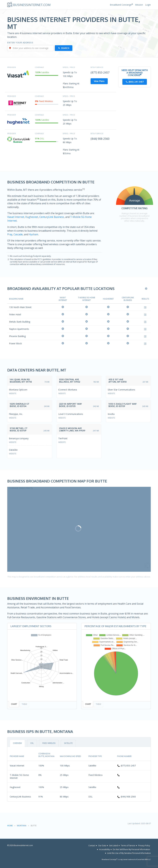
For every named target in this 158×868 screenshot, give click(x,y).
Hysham (34, 234)
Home (10, 826)
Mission (139, 5)
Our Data (102, 846)
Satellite (68, 743)
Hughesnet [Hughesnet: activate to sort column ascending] (108, 299)
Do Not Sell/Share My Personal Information (131, 849)
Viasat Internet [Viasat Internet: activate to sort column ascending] (63, 299)
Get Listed (113, 846)
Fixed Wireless (49, 743)
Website (13, 393)
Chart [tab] (14, 704)
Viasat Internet (16, 217)
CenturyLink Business (53, 217)
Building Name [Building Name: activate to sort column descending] (16, 299)
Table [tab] (24, 704)
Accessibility (105, 849)
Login (148, 5)
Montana (22, 826)
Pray (10, 234)
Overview (17, 743)
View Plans (99, 81)
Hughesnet (32, 217)
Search (65, 48)
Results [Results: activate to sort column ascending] (145, 299)
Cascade (18, 234)
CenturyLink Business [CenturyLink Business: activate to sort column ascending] (128, 299)
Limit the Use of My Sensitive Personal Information (129, 853)
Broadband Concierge (121, 5)
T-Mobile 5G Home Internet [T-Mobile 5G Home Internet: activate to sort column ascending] (86, 299)
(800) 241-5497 (136, 82)
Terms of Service (128, 846)
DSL (32, 743)
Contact (92, 846)
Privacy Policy (144, 846)
